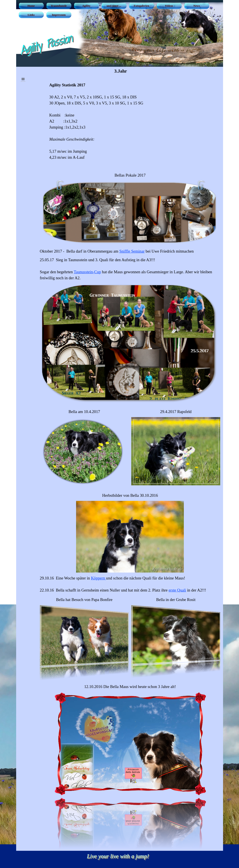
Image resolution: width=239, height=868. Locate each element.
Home (31, 6)
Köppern (98, 578)
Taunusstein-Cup (87, 272)
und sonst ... (114, 6)
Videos (169, 6)
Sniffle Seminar (132, 251)
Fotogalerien (142, 6)
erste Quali (177, 590)
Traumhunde (59, 6)
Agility (86, 6)
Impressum (59, 15)
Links (31, 15)
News (197, 6)
